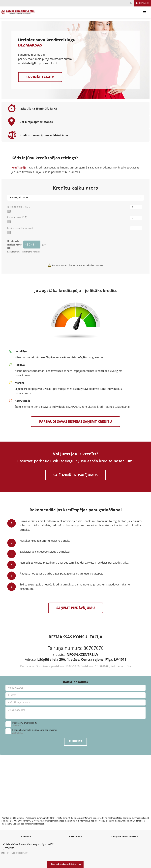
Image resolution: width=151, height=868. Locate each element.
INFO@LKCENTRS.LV (82, 654)
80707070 (142, 3)
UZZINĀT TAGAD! (40, 77)
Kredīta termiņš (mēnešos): (20, 228)
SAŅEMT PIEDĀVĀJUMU (76, 608)
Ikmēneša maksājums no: (14, 244)
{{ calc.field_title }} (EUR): (19, 207)
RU (131, 3)
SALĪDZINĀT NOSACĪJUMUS (75, 475)
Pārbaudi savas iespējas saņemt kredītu (75, 422)
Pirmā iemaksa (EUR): (17, 217)
